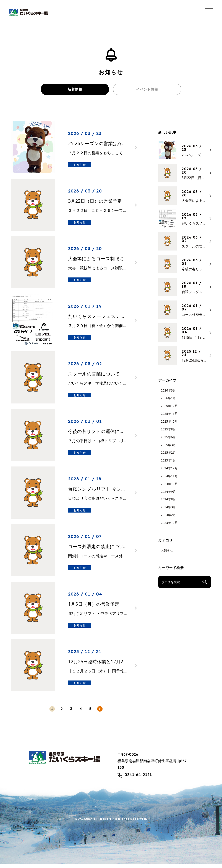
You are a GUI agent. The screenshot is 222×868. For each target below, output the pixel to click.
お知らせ (167, 554)
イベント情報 (147, 91)
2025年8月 (168, 433)
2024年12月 (169, 472)
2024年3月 (168, 511)
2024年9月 (168, 496)
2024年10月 (169, 488)
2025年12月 (169, 410)
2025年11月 (169, 418)
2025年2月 (168, 457)
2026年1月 (168, 402)
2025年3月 (168, 449)
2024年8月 (168, 504)
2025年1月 (168, 465)
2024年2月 (168, 519)
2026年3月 (168, 394)
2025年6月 (168, 441)
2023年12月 (169, 527)
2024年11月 (169, 480)
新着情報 (75, 91)
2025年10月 (169, 426)
